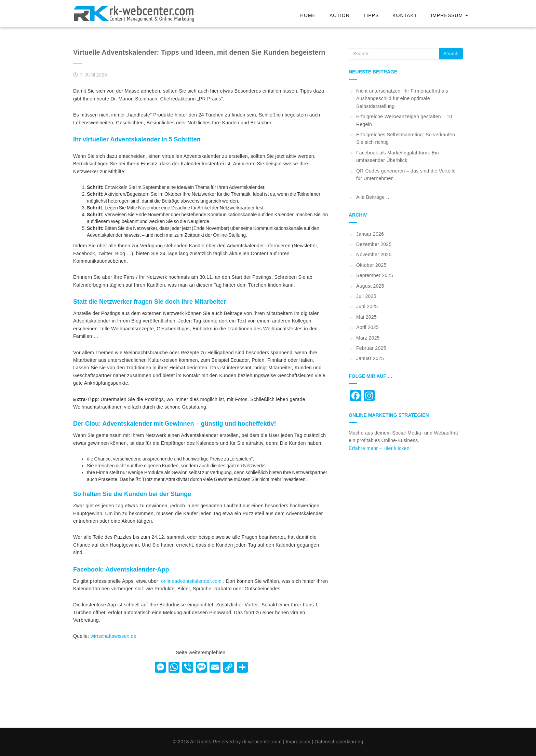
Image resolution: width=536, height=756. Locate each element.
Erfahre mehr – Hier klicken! (380, 448)
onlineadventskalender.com (191, 581)
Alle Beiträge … (374, 197)
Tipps (371, 15)
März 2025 (368, 338)
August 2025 (370, 286)
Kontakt (405, 15)
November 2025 (374, 255)
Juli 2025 (366, 296)
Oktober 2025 (371, 265)
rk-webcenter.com (262, 742)
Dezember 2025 (374, 244)
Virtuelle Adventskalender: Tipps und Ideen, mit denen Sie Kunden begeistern (199, 52)
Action (340, 15)
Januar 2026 (370, 234)
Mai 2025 (366, 317)
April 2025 (367, 327)
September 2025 (375, 275)
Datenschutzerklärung (339, 742)
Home (308, 15)
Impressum (449, 15)
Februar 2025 (371, 348)
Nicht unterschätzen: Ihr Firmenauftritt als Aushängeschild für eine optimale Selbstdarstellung (402, 99)
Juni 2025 (367, 306)
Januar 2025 (370, 358)
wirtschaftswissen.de (113, 636)
